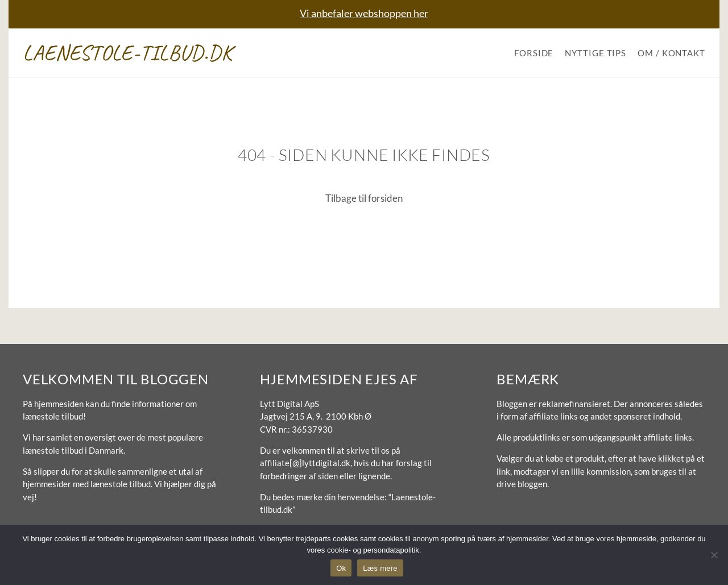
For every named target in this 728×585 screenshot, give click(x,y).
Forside (534, 53)
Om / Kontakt (671, 53)
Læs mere (380, 568)
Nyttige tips (595, 53)
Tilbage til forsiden (364, 198)
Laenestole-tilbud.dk (128, 53)
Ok (341, 568)
